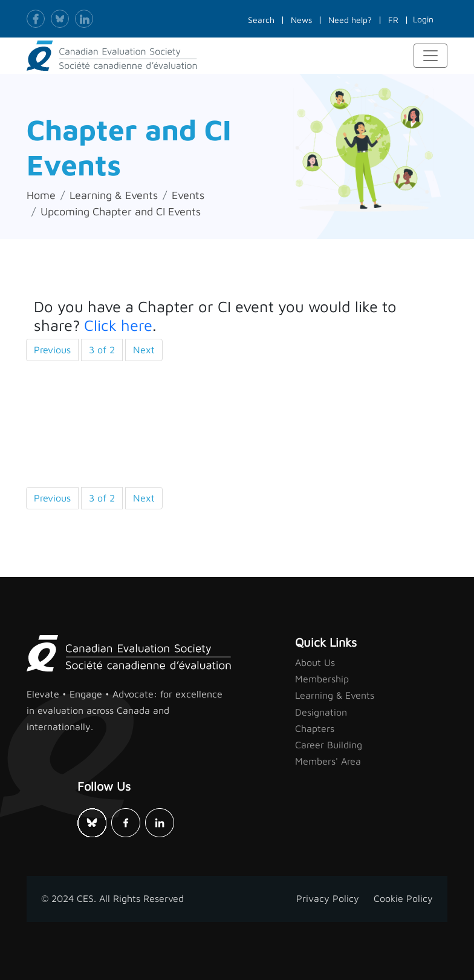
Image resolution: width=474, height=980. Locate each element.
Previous (52, 350)
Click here (118, 325)
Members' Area (328, 761)
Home (41, 195)
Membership (322, 679)
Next (144, 350)
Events (188, 195)
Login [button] (423, 19)
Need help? (350, 20)
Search (261, 20)
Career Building (329, 745)
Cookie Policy (403, 898)
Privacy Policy (328, 898)
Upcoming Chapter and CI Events (121, 211)
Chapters (315, 728)
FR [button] (393, 20)
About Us (315, 662)
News (301, 20)
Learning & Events (114, 195)
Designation (321, 712)
